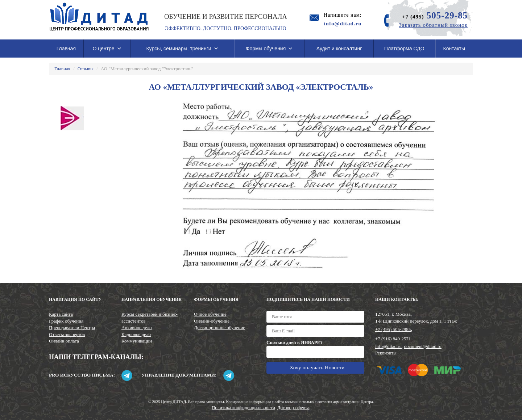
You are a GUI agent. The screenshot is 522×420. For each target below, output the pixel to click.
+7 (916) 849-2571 (393, 339)
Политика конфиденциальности (243, 408)
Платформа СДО (404, 49)
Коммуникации (137, 341)
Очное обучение (210, 314)
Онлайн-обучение (212, 321)
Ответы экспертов (67, 334)
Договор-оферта (293, 408)
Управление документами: (188, 375)
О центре (107, 49)
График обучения (66, 321)
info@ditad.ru (388, 346)
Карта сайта (61, 314)
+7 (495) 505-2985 (393, 329)
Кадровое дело (136, 334)
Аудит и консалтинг (339, 49)
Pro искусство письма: (91, 375)
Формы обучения (270, 49)
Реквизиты (386, 353)
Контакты (454, 49)
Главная (66, 49)
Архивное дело (137, 327)
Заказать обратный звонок (433, 25)
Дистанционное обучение (219, 327)
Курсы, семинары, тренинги (182, 49)
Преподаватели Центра (72, 327)
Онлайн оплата (64, 341)
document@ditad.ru (423, 346)
